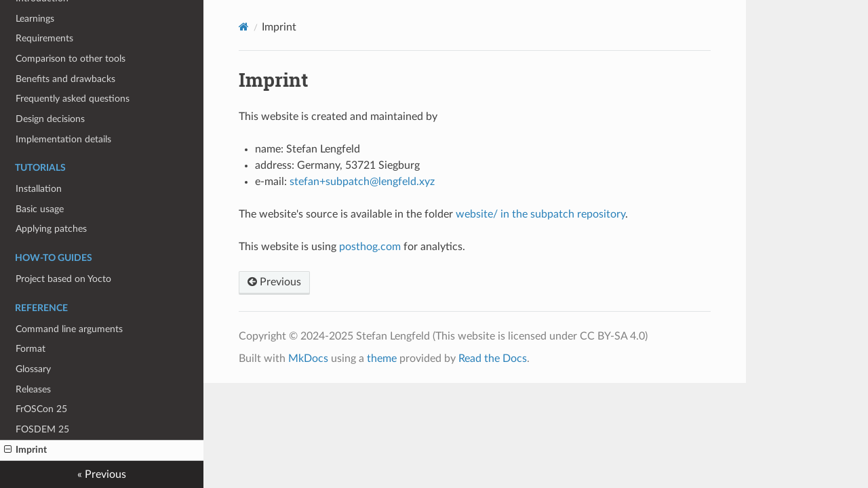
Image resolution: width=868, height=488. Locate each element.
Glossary (33, 369)
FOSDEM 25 (42, 429)
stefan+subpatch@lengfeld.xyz (362, 182)
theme (382, 359)
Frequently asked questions (73, 99)
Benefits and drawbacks (65, 79)
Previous (274, 282)
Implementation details (63, 139)
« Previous (102, 474)
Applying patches (51, 229)
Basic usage (40, 209)
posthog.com (370, 247)
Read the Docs (493, 359)
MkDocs (308, 359)
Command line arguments (69, 329)
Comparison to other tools (71, 59)
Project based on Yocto (63, 279)
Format (31, 349)
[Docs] (244, 27)
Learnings (35, 19)
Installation (39, 189)
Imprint (25, 450)
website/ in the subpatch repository (540, 214)
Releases (33, 389)
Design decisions (50, 119)
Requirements (44, 38)
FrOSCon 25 (41, 409)
